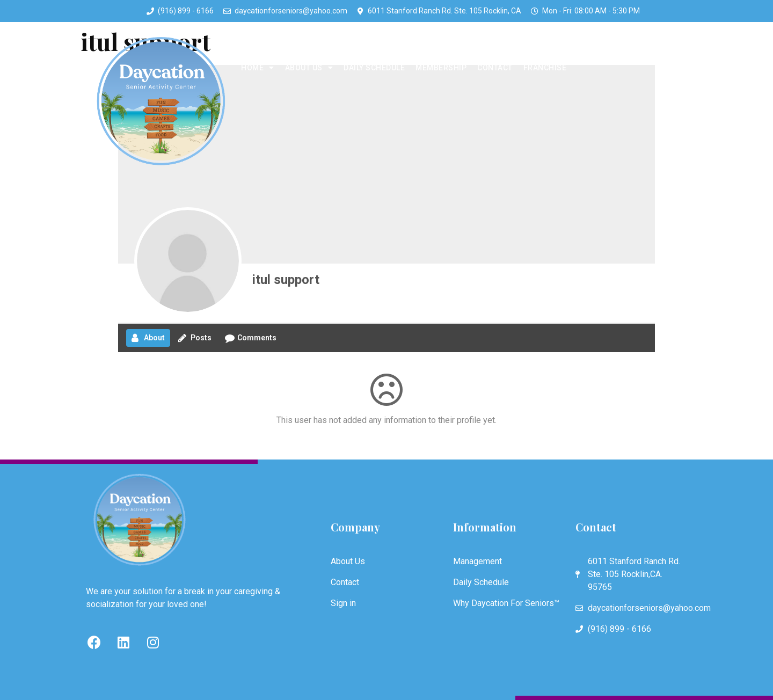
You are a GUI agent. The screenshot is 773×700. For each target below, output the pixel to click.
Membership (441, 68)
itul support (286, 280)
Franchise (545, 68)
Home (258, 68)
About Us (309, 68)
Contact (495, 68)
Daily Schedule (374, 68)
